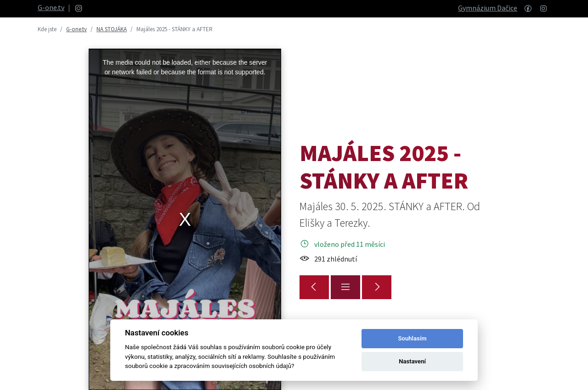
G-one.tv (51, 7)
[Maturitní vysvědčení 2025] (314, 287)
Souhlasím (413, 338)
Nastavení (412, 361)
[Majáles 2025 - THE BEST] (377, 287)
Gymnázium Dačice (488, 8)
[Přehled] (345, 287)
